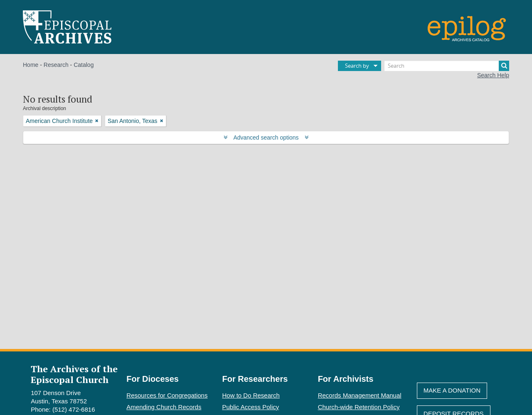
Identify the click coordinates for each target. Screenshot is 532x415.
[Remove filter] (97, 121)
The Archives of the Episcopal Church (74, 374)
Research (56, 65)
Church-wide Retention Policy (359, 407)
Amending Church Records (164, 407)
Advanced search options (266, 138)
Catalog (84, 65)
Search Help (493, 75)
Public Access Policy (251, 407)
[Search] (447, 66)
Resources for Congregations (167, 395)
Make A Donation (452, 390)
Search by (357, 66)
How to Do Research (251, 395)
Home (31, 65)
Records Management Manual (360, 395)
